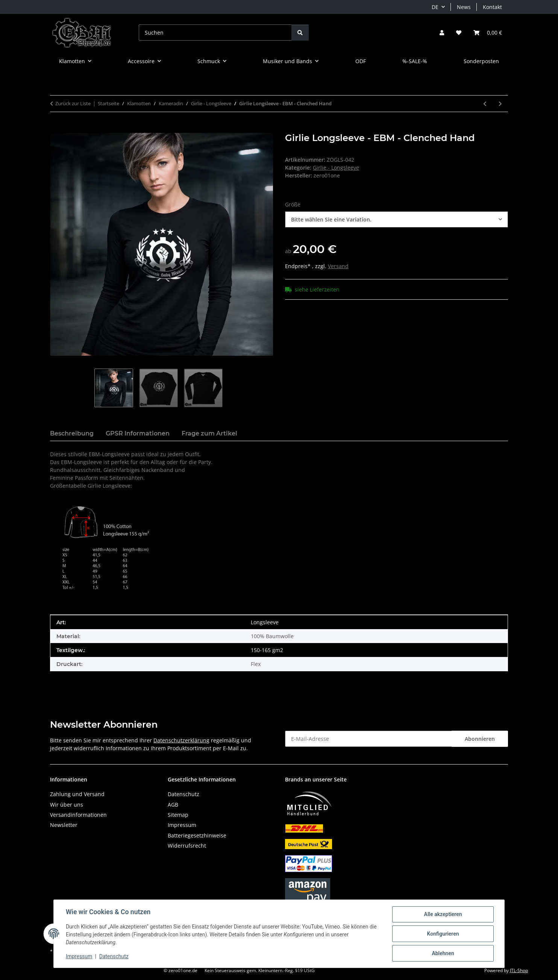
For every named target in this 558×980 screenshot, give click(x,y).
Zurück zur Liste (73, 103)
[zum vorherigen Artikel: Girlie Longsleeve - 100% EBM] (485, 104)
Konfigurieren (443, 934)
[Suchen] (215, 33)
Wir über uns (67, 805)
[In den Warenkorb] (56, 129)
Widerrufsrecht (187, 846)
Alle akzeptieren (443, 914)
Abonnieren (480, 739)
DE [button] (435, 7)
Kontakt (492, 7)
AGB (173, 805)
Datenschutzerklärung (181, 740)
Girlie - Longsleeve (336, 168)
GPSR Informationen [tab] (138, 433)
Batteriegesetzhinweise (197, 835)
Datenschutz (114, 957)
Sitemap (178, 815)
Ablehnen (443, 953)
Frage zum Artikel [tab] (209, 433)
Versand (338, 266)
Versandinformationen (78, 815)
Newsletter (64, 825)
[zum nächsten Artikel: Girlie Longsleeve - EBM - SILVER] (500, 104)
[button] (442, 33)
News (464, 7)
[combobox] (397, 219)
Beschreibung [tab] (72, 433)
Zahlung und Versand (77, 794)
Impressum (79, 957)
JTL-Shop (519, 970)
